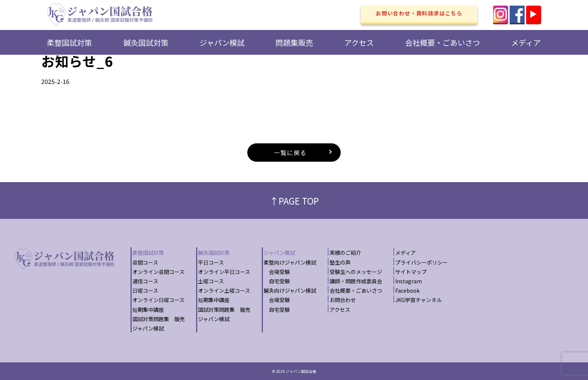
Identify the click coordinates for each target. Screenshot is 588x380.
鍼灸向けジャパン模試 (290, 290)
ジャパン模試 (222, 43)
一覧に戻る (290, 153)
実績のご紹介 (345, 253)
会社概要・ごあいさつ (442, 43)
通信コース (145, 281)
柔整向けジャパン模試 (290, 262)
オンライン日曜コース (158, 300)
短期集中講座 (148, 310)
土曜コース (211, 281)
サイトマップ (411, 272)
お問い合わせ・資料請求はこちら (419, 13)
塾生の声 (340, 262)
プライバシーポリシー (421, 262)
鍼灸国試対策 (146, 43)
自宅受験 (277, 281)
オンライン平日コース (224, 272)
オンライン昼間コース (158, 272)
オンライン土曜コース (224, 290)
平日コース (211, 262)
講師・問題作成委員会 (356, 281)
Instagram (409, 281)
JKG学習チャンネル (418, 300)
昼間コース (145, 262)
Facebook (407, 290)
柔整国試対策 (69, 43)
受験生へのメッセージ (356, 272)
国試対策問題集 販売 (159, 319)
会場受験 (277, 272)
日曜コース (145, 290)
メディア (526, 43)
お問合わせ (343, 300)
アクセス (359, 43)
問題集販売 (294, 43)
